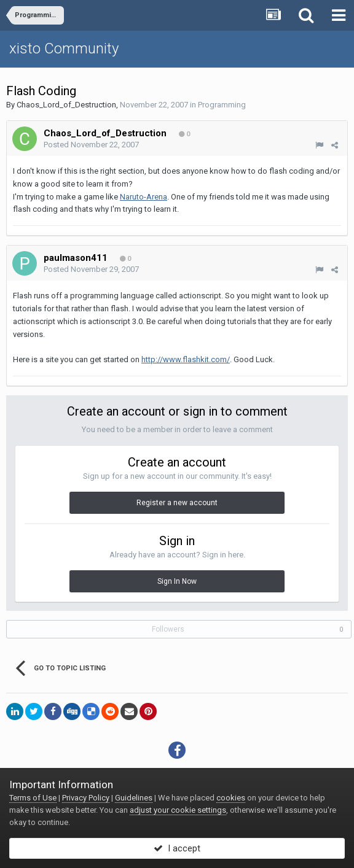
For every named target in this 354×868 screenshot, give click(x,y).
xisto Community (64, 48)
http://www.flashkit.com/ (186, 359)
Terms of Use (33, 798)
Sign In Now (177, 581)
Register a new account (177, 503)
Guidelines (134, 798)
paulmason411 (76, 258)
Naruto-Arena (144, 197)
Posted (91, 145)
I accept (177, 848)
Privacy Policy (86, 798)
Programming (222, 105)
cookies (231, 798)
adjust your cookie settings (178, 810)
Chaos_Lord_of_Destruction (66, 105)
